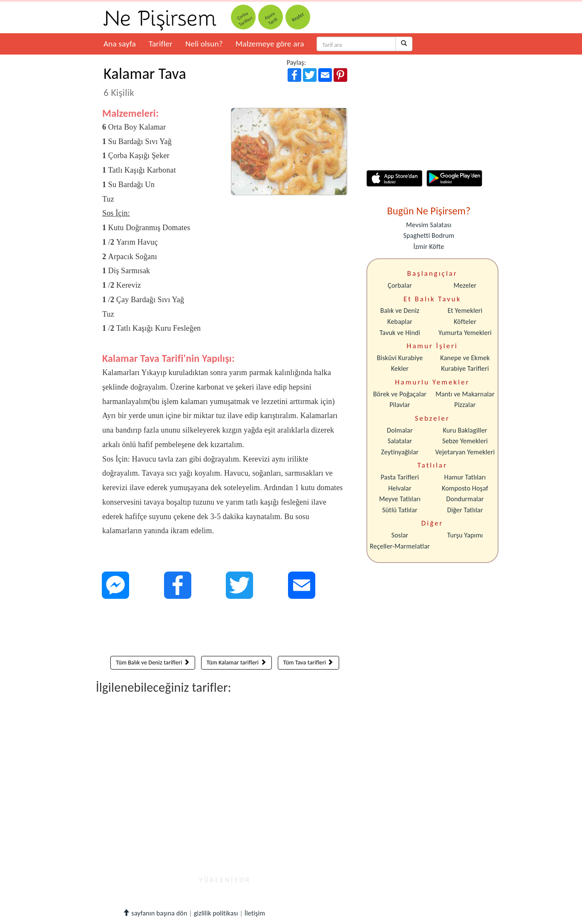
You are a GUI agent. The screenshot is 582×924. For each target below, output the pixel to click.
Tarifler (161, 44)
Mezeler (465, 285)
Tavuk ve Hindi (400, 333)
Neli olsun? (204, 44)
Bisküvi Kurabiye (400, 358)
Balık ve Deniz (400, 310)
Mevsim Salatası (429, 225)
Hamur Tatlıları (465, 477)
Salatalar (400, 441)
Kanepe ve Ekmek (465, 358)
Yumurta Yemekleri (465, 333)
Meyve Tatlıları (400, 499)
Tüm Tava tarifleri (308, 663)
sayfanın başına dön (155, 913)
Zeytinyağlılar (400, 452)
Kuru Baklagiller (465, 430)
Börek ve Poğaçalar (400, 394)
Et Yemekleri (465, 310)
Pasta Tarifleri (400, 477)
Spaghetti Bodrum (429, 235)
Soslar (400, 535)
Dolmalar (400, 430)
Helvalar (400, 488)
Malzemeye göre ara (270, 44)
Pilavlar (400, 405)
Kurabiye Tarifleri (465, 368)
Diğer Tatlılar (465, 510)
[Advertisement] (225, 629)
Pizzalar (465, 405)
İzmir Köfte (429, 247)
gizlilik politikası (216, 913)
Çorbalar (400, 285)
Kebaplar (400, 322)
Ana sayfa (120, 44)
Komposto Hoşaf (465, 488)
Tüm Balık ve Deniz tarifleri (153, 663)
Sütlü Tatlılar (400, 510)
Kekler (400, 368)
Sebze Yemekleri (465, 441)
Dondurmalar (465, 499)
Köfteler (465, 322)
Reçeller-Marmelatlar (400, 546)
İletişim (255, 913)
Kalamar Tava (145, 81)
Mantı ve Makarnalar (465, 394)
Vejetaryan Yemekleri (465, 452)
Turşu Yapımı (465, 535)
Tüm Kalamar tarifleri (236, 663)
